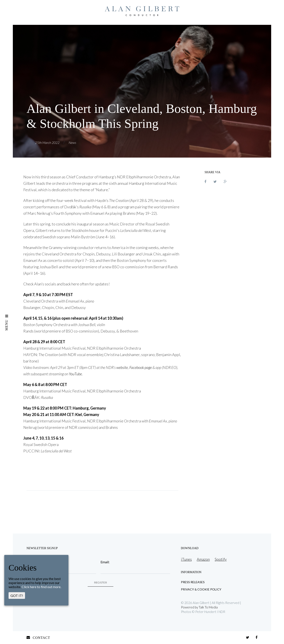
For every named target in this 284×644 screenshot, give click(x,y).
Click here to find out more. (41, 587)
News (72, 142)
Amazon (203, 559)
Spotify (221, 559)
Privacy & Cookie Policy (201, 589)
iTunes (186, 559)
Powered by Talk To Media (199, 607)
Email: (105, 562)
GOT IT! (17, 596)
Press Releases (193, 582)
